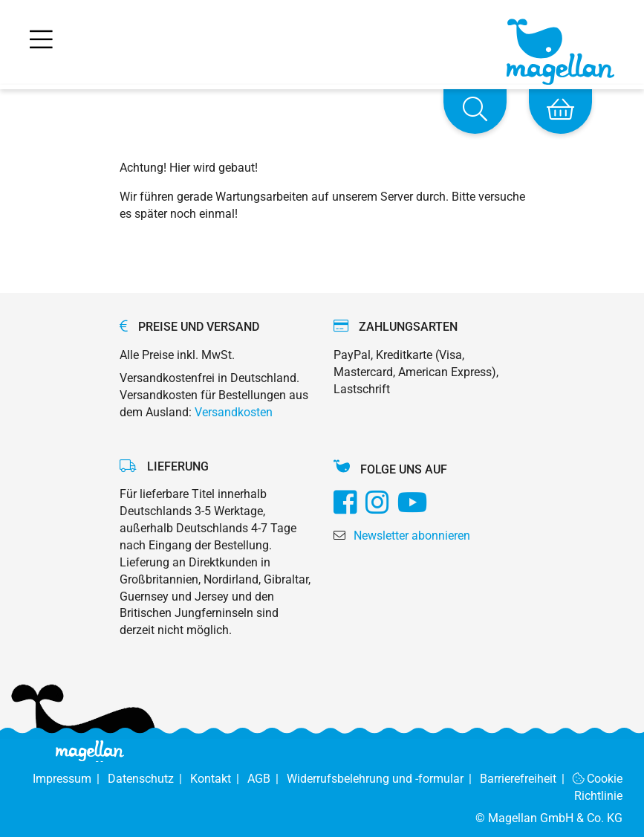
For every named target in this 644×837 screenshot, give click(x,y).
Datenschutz (149, 779)
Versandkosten (234, 412)
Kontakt (219, 779)
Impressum (70, 779)
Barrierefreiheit (526, 779)
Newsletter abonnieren (412, 536)
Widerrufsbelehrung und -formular (383, 779)
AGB (267, 779)
